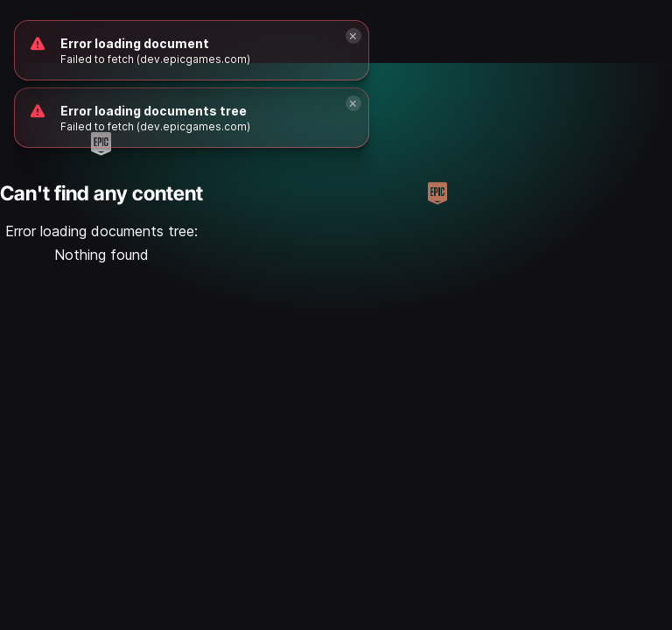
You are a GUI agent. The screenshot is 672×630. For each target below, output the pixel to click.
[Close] (353, 103)
